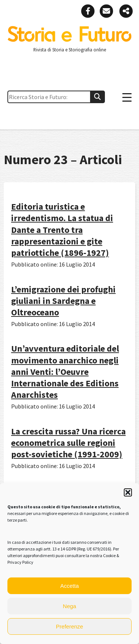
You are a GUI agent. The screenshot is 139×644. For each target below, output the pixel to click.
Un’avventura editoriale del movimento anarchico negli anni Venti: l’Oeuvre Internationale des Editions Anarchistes (65, 372)
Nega (70, 606)
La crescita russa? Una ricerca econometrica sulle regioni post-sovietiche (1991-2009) (68, 443)
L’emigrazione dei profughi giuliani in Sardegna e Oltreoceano (63, 301)
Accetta (69, 586)
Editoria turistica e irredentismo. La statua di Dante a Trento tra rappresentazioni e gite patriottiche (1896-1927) (62, 230)
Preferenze (69, 626)
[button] (128, 492)
